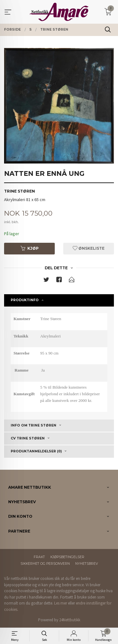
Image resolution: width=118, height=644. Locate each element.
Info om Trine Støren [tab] (34, 425)
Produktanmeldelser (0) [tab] (36, 451)
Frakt (39, 557)
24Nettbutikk (70, 620)
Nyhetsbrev (87, 564)
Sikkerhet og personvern (45, 564)
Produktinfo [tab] (25, 300)
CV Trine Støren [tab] (28, 438)
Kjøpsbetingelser (67, 557)
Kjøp (30, 248)
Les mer (61, 603)
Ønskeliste (89, 248)
